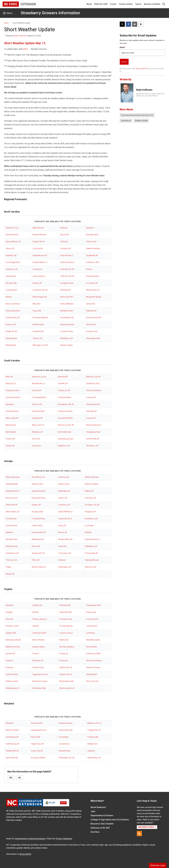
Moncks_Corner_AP (66, 425)
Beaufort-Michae (39, 235)
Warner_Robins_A (39, 567)
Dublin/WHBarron (65, 512)
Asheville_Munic (12, 235)
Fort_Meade (64, 737)
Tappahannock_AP (40, 674)
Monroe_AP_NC (67, 297)
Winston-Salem (67, 345)
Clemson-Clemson (94, 390)
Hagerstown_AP (37, 744)
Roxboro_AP (11, 325)
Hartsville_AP (91, 411)
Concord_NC (38, 249)
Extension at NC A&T (100, 828)
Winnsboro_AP (92, 446)
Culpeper (9, 612)
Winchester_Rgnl (39, 688)
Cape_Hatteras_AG (13, 242)
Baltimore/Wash (12, 730)
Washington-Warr (93, 338)
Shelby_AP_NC (11, 331)
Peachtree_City (12, 546)
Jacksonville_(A (39, 276)
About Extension (98, 807)
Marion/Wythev (39, 640)
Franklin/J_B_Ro (12, 626)
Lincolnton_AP (92, 283)
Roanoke (9, 668)
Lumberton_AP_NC (40, 290)
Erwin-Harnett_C (67, 256)
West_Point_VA (92, 681)
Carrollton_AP (90, 498)
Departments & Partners (102, 815)
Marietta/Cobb (11, 539)
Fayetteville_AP (92, 256)
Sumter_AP (10, 446)
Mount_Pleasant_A (94, 425)
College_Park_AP (94, 730)
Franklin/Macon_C (40, 262)
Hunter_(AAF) (37, 526)
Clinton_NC (10, 249)
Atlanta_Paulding (92, 484)
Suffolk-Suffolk (12, 674)
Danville (35, 612)
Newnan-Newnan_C (93, 539)
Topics (138, 4)
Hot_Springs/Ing (66, 626)
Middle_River (92, 744)
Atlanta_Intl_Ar (64, 484)
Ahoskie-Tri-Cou (12, 228)
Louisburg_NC (11, 290)
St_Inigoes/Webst (38, 758)
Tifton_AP (36, 560)
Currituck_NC (66, 249)
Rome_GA (36, 546)
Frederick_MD (93, 737)
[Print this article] (141, 24)
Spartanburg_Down (66, 439)
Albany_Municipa (13, 477)
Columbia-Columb (13, 397)
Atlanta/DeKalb (12, 484)
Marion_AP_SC (38, 425)
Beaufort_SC (11, 384)
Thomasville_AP (91, 553)
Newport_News (38, 647)
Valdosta (62, 560)
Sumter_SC (37, 446)
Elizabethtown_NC (40, 256)
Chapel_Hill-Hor (39, 242)
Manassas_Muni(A (13, 640)
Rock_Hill (36, 439)
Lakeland (9, 532)
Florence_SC (37, 404)
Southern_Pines (67, 331)
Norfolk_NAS (91, 647)
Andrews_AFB (37, 723)
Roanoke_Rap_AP (13, 318)
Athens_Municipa (92, 477)
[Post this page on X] (122, 24)
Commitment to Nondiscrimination (30, 839)
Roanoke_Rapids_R (40, 318)
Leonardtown (64, 744)
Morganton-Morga (94, 297)
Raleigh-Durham (67, 311)
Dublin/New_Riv (66, 612)
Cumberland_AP (12, 737)
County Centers (126, 4)
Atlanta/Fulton (37, 484)
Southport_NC (92, 331)
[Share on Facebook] (128, 24)
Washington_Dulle (67, 681)
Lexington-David (67, 283)
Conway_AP (91, 397)
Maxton (9, 297)
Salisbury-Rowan (67, 325)
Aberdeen (9, 723)
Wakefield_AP (92, 674)
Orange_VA (64, 654)
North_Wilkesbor (67, 304)
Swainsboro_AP (12, 553)
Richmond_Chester (94, 661)
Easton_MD (36, 737)
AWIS (25, 49)
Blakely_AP (89, 491)
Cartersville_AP (12, 505)
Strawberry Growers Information (50, 13)
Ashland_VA (37, 605)
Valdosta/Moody (92, 560)
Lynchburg (90, 633)
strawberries (126, 121)
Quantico (9, 661)
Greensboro (37, 269)
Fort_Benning (11, 519)
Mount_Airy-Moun (13, 304)
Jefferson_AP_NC (67, 276)
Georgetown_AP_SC (66, 404)
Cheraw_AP (37, 390)
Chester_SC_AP (64, 390)
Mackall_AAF (66, 290)
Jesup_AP (62, 526)
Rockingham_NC (67, 318)
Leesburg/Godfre (39, 633)
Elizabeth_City (11, 256)
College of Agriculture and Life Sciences (110, 820)
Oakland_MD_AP (12, 751)
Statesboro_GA (91, 546)
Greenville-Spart (38, 411)
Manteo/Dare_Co (93, 290)
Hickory (89, 269)
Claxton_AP (36, 505)
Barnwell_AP (63, 377)
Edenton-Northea (93, 249)
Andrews (64, 228)
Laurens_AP (91, 418)
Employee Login (158, 865)
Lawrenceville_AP (39, 532)
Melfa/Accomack (13, 647)
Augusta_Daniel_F (39, 491)
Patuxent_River (65, 751)
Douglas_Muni (37, 512)
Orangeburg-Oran (93, 432)
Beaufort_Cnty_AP (93, 377)
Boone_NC (65, 235)
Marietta (88, 532)
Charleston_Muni (12, 390)
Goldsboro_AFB (93, 262)
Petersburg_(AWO (93, 654)
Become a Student (152, 4)
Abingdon (10, 605)
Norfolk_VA (10, 654)
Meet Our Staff (101, 4)
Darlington (10, 404)
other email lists (142, 69)
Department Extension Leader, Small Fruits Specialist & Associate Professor (150, 95)
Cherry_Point (91, 242)
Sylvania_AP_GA (38, 553)
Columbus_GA (64, 505)
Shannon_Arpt (38, 668)
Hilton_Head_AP (12, 418)
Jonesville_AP (92, 626)
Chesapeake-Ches (93, 605)
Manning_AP (11, 425)
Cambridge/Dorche (39, 730)
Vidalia (8, 567)
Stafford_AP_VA (66, 668)
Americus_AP (64, 477)
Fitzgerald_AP (90, 512)
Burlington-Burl (92, 235)
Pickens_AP (10, 439)
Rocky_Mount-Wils (94, 318)
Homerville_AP (11, 526)
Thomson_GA (11, 560)
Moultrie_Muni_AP (65, 539)
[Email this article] (135, 24)
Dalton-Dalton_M (12, 512)
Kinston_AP (37, 283)
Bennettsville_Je (38, 384)
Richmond (64, 661)
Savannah (62, 546)
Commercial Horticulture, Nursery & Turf (137, 115)
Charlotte (64, 242)
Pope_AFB (37, 311)
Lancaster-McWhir (65, 418)
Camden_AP (63, 384)
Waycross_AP (91, 567)
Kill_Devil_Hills (11, 283)
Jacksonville (11, 276)
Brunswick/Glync (39, 498)
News (6, 23)
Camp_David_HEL (66, 730)
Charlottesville (65, 605)
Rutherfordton (38, 325)
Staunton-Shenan (93, 668)
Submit (124, 62)
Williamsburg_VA (12, 688)
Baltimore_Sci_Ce (94, 723)
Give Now (95, 832)
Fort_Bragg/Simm (13, 262)
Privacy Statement (64, 839)
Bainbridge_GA (64, 491)
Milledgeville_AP (38, 539)
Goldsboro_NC (12, 269)
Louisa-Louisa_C (66, 633)
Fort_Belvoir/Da (66, 619)
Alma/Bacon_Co (38, 477)
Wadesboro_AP (67, 338)
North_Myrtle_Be (64, 432)
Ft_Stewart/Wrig (38, 519)
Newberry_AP (37, 432)
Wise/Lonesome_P (67, 688)
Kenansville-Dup (93, 276)
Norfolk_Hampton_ (67, 647)
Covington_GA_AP (92, 505)
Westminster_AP (94, 758)
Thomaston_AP (65, 553)
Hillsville (36, 626)
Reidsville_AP (91, 311)
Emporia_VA (91, 612)
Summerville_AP (93, 439)
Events (113, 4)
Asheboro (90, 228)
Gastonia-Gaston (67, 262)
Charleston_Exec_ (93, 384)
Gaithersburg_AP (12, 744)
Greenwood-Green (65, 411)
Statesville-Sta (11, 338)
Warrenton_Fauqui (40, 681)
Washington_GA (65, 567)
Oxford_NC (91, 304)
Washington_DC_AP (67, 758)
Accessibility (25, 854)
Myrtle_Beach (11, 432)
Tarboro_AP (37, 338)
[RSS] (139, 834)
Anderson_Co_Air (39, 377)
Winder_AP (10, 574)
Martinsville (64, 640)
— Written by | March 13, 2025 (23, 36)
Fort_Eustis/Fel (92, 619)
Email (123, 47)
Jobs (93, 811)
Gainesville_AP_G (65, 519)
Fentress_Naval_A (40, 619)
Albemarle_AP (38, 228)
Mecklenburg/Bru (93, 640)
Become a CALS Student (102, 824)
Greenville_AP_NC (67, 269)
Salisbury (91, 751)
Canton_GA (63, 498)
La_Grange (89, 526)
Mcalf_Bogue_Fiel (40, 297)
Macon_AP (63, 532)
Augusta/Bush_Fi (13, 491)
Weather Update (141, 121)
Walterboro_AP (64, 446)
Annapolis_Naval (66, 723)
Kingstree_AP (37, 418)
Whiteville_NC (11, 345)
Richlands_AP (38, 661)
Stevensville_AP (12, 758)
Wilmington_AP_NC (40, 345)
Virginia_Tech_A (66, 674)
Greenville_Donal (93, 404)
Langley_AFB (11, 633)
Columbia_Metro (65, 397)
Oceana (35, 654)
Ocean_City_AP (37, 751)
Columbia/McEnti (39, 397)
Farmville (9, 619)
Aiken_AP (9, 377)
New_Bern (37, 304)
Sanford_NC (91, 325)
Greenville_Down (12, 411)
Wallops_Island (12, 681)
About (89, 4)
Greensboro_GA (91, 519)
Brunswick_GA (12, 498)
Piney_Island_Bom (13, 311)
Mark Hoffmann (21, 36)
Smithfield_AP (38, 331)
